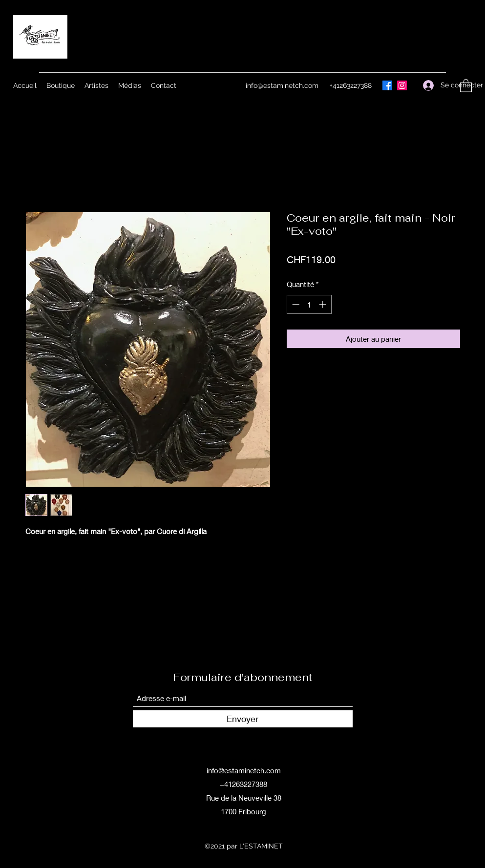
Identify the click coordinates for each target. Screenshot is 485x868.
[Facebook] (387, 85)
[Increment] (324, 304)
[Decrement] (295, 304)
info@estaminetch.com (282, 85)
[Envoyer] (243, 719)
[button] (466, 85)
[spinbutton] (309, 304)
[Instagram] (402, 85)
